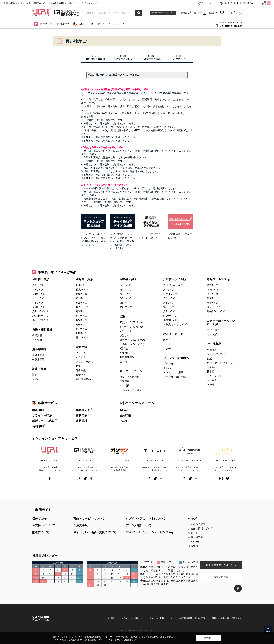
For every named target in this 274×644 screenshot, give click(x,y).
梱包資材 (37, 340)
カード (167, 344)
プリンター (169, 364)
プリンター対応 (85, 362)
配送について (41, 532)
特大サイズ (82, 290)
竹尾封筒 (125, 381)
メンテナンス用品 (173, 372)
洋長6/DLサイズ (216, 311)
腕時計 (124, 410)
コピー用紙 (213, 330)
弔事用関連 (38, 359)
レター (167, 349)
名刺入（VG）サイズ (175, 324)
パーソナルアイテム (114, 24)
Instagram (79, 478)
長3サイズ (38, 285)
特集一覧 (193, 533)
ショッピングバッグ (218, 354)
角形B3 (80, 285)
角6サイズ (82, 324)
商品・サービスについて (89, 518)
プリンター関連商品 (176, 358)
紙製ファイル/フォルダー (221, 363)
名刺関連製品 (127, 357)
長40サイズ (39, 294)
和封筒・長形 (41, 279)
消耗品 (167, 368)
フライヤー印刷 (42, 415)
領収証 (36, 379)
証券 (35, 375)
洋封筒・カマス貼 (218, 279)
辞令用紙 (81, 370)
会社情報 (110, 618)
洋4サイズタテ (40, 311)
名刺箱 (123, 362)
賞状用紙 (82, 347)
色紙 (209, 358)
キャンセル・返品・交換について (95, 532)
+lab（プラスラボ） (131, 390)
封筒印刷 (38, 410)
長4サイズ (38, 290)
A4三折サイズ (40, 316)
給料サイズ (82, 338)
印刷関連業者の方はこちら (163, 13)
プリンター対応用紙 (174, 377)
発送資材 (37, 335)
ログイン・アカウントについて (146, 518)
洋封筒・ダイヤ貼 (175, 279)
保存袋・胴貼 (128, 279)
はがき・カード (173, 334)
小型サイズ (126, 335)
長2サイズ (38, 303)
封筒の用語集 (196, 537)
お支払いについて (44, 525)
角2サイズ (82, 303)
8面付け (124, 349)
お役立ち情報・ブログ (201, 529)
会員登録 (183, 13)
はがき (167, 340)
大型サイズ (126, 331)
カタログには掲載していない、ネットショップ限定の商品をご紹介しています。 (94, 233)
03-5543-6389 (231, 26)
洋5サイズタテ (40, 320)
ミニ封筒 (125, 385)
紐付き (123, 303)
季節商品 (212, 350)
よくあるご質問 (197, 524)
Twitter (85, 478)
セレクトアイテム (131, 371)
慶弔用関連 (39, 349)
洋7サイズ (169, 311)
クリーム (81, 353)
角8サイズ (82, 333)
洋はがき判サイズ (173, 285)
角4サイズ (82, 316)
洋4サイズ (169, 298)
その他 (211, 385)
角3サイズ (82, 311)
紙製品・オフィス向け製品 (55, 24)
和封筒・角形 (84, 279)
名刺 (122, 316)
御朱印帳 (125, 415)
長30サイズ (39, 307)
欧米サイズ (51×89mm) (133, 340)
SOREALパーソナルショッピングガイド (151, 532)
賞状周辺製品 (83, 379)
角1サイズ (82, 298)
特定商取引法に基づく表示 (192, 618)
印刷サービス (86, 24)
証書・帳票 (39, 369)
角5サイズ (82, 320)
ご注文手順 (80, 525)
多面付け (125, 353)
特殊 (78, 366)
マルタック (126, 307)
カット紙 (212, 334)
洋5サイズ (169, 303)
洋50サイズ (170, 316)
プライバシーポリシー (132, 618)
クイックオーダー (210, 3)
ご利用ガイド (229, 3)
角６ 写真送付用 (129, 377)
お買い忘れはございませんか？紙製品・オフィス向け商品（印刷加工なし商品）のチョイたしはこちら (123, 235)
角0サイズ (82, 294)
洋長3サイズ (170, 320)
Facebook (50, 478)
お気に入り (214, 13)
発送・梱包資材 (42, 330)
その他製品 (214, 344)
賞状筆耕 (82, 421)
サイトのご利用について (161, 618)
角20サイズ (82, 307)
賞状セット (82, 375)
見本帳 (211, 372)
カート (234, 13)
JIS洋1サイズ (170, 294)
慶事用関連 (38, 355)
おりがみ (212, 380)
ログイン (198, 13)
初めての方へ (41, 518)
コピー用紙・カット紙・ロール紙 (223, 323)
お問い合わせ (248, 3)
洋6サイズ (169, 307)
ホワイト (81, 357)
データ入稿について (139, 525)
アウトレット (214, 376)
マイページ (194, 542)
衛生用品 (212, 367)
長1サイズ (38, 298)
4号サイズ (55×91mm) (132, 322)
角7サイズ (82, 329)
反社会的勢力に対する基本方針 (227, 618)
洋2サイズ (169, 290)
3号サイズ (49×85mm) (132, 327)
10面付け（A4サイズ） (133, 344)
